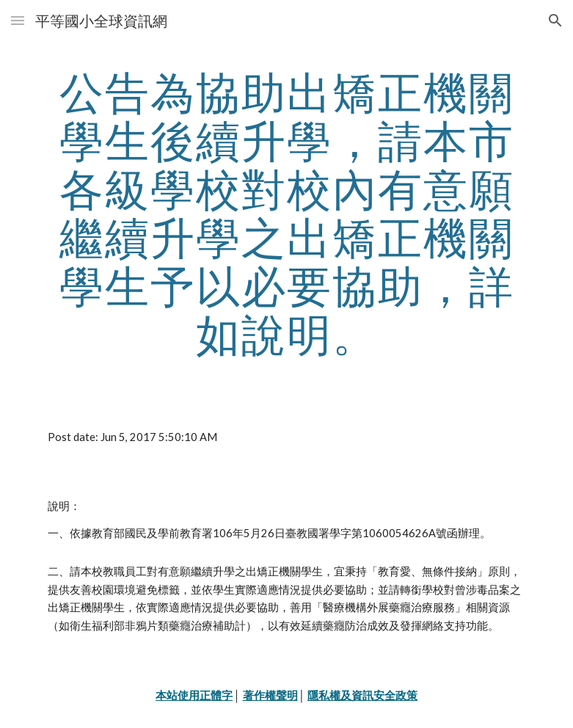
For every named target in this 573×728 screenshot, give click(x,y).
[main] (287, 213)
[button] (18, 20)
